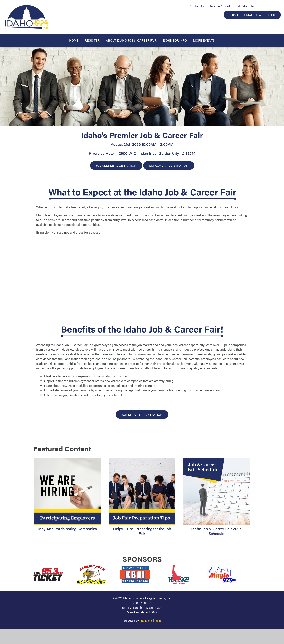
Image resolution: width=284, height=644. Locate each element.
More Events (204, 40)
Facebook (259, 6)
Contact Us (197, 6)
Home (74, 40)
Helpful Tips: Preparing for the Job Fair (142, 531)
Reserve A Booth (220, 6)
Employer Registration (169, 165)
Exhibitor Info (245, 6)
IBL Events (146, 620)
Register (92, 40)
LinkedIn (276, 6)
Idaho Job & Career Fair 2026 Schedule (216, 531)
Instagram (267, 6)
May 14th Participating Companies (68, 529)
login (158, 620)
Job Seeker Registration (116, 165)
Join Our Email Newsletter (252, 15)
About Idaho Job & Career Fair (131, 40)
